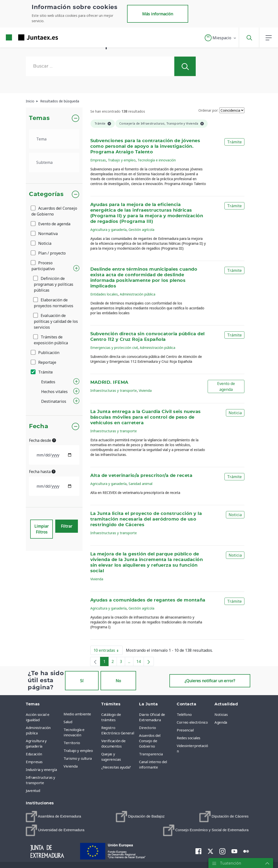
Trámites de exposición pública (51, 340)
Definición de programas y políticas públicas (54, 284)
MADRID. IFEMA (109, 383)
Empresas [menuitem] (34, 762)
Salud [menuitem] (68, 722)
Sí (82, 681)
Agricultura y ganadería (108, 230)
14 (140, 662)
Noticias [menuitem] (221, 714)
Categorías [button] (46, 194)
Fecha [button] (39, 426)
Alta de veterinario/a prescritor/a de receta (141, 476)
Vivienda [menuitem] (70, 766)
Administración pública (138, 294)
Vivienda (145, 390)
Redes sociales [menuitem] (189, 738)
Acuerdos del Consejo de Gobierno (54, 211)
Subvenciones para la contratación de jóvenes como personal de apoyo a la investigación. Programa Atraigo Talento (145, 147)
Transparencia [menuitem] (151, 754)
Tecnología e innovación (157, 160)
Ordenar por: (208, 110)
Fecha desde (42, 440)
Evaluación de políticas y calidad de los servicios (56, 321)
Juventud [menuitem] (33, 790)
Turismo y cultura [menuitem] (78, 758)
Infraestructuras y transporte (114, 390)
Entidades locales (104, 294)
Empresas (98, 160)
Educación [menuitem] (34, 754)
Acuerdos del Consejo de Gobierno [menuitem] (150, 741)
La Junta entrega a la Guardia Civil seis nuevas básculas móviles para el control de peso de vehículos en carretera (146, 417)
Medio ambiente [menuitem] (77, 714)
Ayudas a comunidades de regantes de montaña (148, 600)
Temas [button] (39, 118)
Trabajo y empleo (122, 160)
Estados (48, 382)
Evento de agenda (51, 224)
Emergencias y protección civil (114, 348)
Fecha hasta (42, 472)
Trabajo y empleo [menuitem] (78, 750)
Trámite (42, 372)
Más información (158, 14)
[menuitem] (53, 817)
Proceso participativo (43, 266)
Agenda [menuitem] (221, 722)
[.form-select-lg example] (54, 139)
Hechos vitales (54, 392)
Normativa (45, 234)
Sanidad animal (140, 484)
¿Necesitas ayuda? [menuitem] (116, 767)
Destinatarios (54, 401)
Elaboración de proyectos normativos (54, 303)
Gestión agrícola (141, 230)
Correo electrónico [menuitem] (192, 722)
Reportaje (44, 362)
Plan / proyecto (49, 253)
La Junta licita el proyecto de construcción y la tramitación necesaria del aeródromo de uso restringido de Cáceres (146, 519)
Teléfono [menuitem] (184, 714)
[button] (221, 38)
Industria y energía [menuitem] (41, 769)
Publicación (45, 353)
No (118, 681)
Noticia (41, 243)
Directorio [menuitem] (148, 728)
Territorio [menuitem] (72, 743)
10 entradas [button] (108, 651)
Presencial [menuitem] (185, 730)
